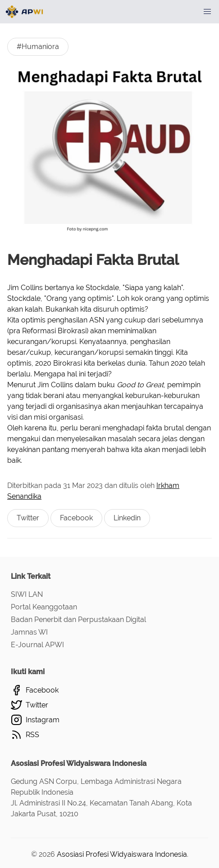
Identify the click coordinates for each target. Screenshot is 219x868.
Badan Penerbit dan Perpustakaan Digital (78, 620)
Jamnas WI (29, 632)
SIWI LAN (27, 594)
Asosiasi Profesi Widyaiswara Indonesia (122, 854)
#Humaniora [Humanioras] (38, 47)
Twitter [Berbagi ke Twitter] (28, 518)
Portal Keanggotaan (44, 607)
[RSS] (109, 735)
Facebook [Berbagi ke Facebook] (76, 518)
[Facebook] (109, 690)
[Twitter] (109, 705)
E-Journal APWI (37, 645)
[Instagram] (109, 720)
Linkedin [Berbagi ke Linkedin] (127, 518)
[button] (207, 12)
